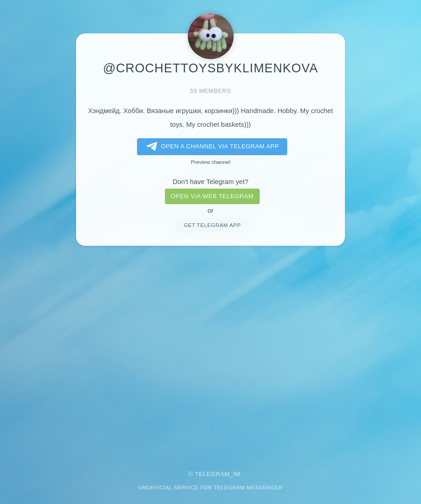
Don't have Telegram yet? (210, 182)
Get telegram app (212, 225)
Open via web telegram (212, 196)
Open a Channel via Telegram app (211, 146)
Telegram (212, 474)
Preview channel (211, 162)
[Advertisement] (210, 352)
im (237, 474)
